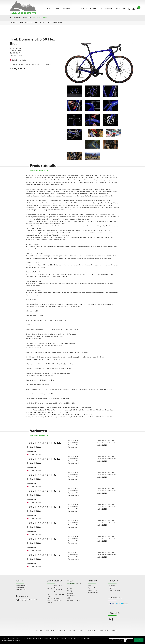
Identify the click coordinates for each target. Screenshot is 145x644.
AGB (69, 598)
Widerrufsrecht (93, 593)
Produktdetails (26, 23)
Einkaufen (120, 9)
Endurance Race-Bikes (41, 18)
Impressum (71, 593)
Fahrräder (17, 18)
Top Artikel (91, 588)
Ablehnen (129, 640)
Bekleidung (72, 630)
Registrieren (112, 588)
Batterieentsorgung (74, 601)
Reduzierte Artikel (103, 630)
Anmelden (112, 586)
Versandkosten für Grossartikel (40, 65)
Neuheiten (91, 630)
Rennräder (27, 18)
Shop (109, 9)
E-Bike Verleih (81, 9)
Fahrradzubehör (50, 630)
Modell (14, 23)
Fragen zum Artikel (54, 23)
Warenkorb (91, 586)
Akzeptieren (139, 640)
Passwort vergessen (115, 590)
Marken (114, 630)
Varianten (39, 23)
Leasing (48, 9)
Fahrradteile (62, 630)
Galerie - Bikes (96, 9)
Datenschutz (71, 596)
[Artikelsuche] (129, 10)
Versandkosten (92, 590)
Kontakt (70, 589)
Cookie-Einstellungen (117, 640)
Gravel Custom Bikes (64, 9)
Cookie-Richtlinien (14, 641)
